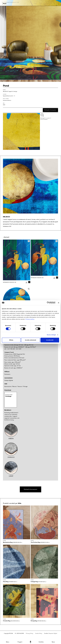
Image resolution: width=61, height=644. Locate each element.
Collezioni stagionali (7, 2)
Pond (18, 2)
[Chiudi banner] (59, 303)
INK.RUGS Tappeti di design (10, 91)
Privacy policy (30, 319)
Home (3, 2)
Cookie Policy (39, 633)
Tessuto (20, 387)
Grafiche (41, 642)
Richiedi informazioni (50, 110)
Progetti (20, 642)
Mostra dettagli (51, 335)
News (53, 642)
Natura (14, 387)
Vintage (25, 387)
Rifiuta (11, 340)
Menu (8, 642)
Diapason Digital (53, 633)
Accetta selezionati (30, 340)
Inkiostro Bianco (7, 100)
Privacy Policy (29, 633)
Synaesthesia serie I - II (14, 2)
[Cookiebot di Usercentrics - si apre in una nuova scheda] (48, 303)
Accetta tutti (50, 340)
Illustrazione (8, 387)
